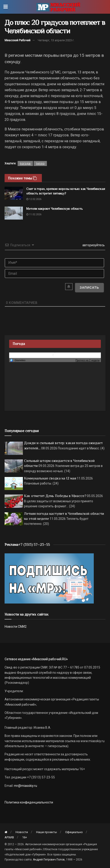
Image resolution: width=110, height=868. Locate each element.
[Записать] (89, 288)
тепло (40, 163)
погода (25, 163)
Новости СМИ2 (16, 627)
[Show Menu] (6, 7)
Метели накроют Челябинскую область (55, 209)
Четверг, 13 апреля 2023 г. (56, 40)
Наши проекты (47, 832)
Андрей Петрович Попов (49, 860)
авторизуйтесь (93, 245)
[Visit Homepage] (58, 7)
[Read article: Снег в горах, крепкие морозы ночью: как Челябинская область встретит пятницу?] (14, 193)
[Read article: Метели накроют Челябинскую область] (14, 213)
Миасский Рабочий (17, 40)
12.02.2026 (34, 199)
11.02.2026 (34, 214)
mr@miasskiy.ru (25, 786)
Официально (74, 832)
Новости (22, 832)
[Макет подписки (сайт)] (49, 578)
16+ (25, 837)
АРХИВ (9, 837)
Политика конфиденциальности (29, 802)
